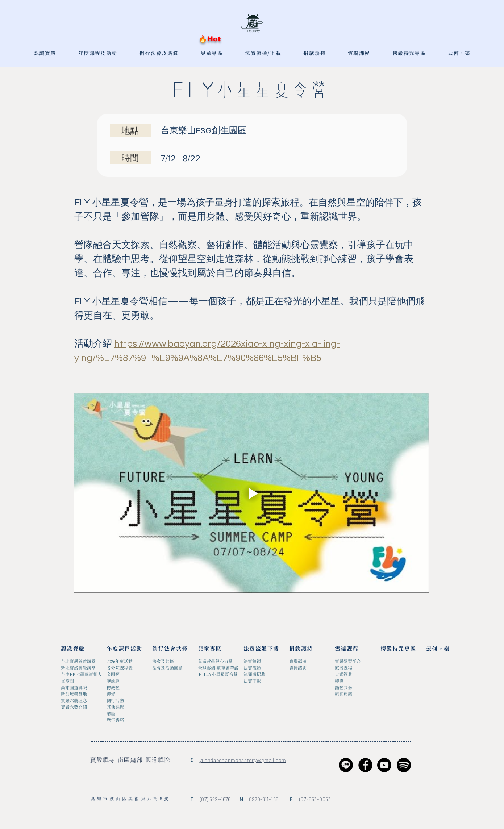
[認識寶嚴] (80, 649)
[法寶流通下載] (262, 649)
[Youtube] (384, 765)
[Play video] (252, 493)
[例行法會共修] (171, 649)
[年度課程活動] (125, 649)
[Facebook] (365, 765)
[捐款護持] (308, 649)
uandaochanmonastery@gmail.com (244, 760)
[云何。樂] (445, 649)
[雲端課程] (353, 649)
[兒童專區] (216, 649)
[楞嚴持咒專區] (399, 649)
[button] (212, 54)
